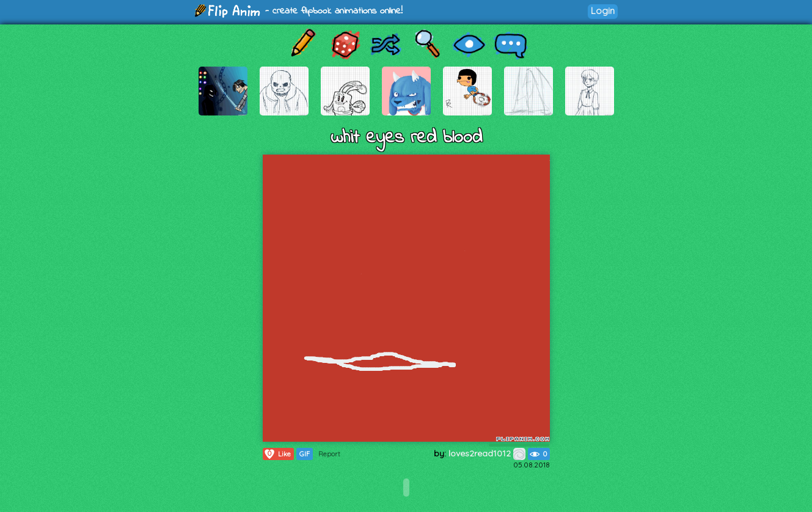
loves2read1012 (487, 453)
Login (603, 11)
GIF (305, 454)
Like (277, 454)
